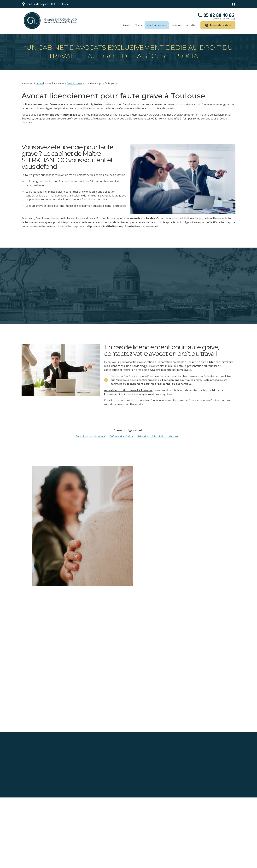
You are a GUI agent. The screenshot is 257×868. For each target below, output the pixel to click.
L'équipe (138, 25)
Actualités (191, 25)
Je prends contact (218, 25)
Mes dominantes (155, 25)
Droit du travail (74, 83)
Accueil (126, 25)
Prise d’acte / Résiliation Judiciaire (158, 436)
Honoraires (177, 25)
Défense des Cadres (121, 436)
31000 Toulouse (48, 4)
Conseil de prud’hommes (91, 436)
